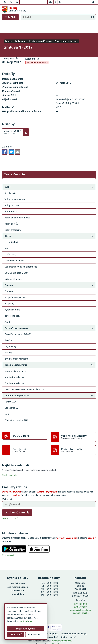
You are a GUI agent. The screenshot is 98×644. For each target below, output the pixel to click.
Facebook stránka (80, 602)
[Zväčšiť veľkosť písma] (60, 2)
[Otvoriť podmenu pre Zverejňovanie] (92, 171)
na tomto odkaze (25, 621)
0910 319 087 (80, 596)
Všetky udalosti (9, 464)
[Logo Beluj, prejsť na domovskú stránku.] (49, 9)
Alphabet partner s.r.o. (62, 630)
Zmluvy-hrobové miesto (37, 52)
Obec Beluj (57, 634)
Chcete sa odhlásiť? (10, 508)
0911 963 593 (80, 593)
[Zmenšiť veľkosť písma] (56, 2)
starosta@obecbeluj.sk (80, 599)
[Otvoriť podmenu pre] (92, 176)
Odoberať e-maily (17, 502)
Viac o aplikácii (9, 544)
